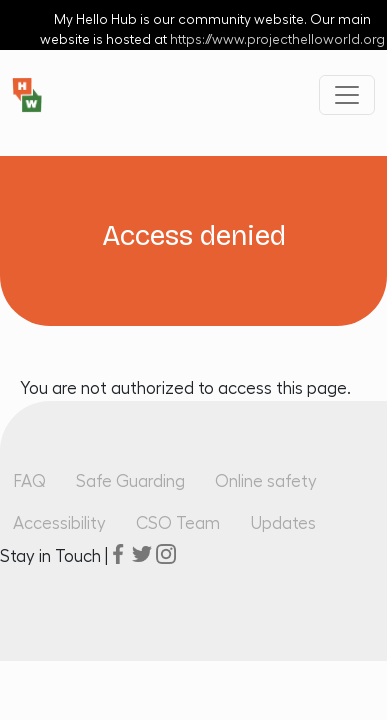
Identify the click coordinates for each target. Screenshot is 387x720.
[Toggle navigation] (347, 95)
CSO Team (178, 523)
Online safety (266, 481)
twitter (142, 554)
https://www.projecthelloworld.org (277, 40)
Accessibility (59, 523)
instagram (166, 554)
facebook (118, 554)
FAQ (29, 481)
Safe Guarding (130, 481)
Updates (283, 523)
